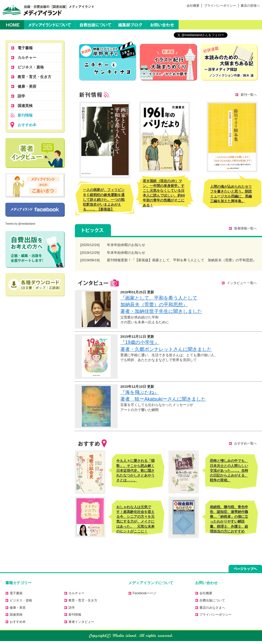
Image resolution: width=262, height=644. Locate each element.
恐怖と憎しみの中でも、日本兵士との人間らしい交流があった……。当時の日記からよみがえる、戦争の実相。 (229, 470)
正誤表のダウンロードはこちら (35, 285)
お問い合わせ (162, 25)
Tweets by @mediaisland (20, 224)
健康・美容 (27, 86)
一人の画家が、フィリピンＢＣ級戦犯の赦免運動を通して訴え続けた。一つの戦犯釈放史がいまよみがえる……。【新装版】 (104, 200)
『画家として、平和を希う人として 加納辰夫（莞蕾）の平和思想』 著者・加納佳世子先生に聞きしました (161, 305)
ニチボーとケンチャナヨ (108, 61)
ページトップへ (245, 569)
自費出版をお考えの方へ (35, 249)
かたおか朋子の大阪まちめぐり (168, 62)
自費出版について (95, 25)
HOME (12, 25)
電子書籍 (25, 48)
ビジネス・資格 (31, 67)
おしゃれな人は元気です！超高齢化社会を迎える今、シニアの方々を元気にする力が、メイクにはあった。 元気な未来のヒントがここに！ (135, 519)
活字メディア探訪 (229, 62)
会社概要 (193, 6)
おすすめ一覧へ (245, 443)
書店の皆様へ (250, 6)
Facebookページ (35, 210)
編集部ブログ (130, 25)
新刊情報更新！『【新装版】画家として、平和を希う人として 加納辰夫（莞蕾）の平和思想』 (182, 260)
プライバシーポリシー (220, 6)
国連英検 (25, 106)
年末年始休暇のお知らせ (126, 245)
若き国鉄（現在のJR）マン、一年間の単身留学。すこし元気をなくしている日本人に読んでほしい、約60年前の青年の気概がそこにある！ (164, 193)
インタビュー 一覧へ (242, 283)
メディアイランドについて (50, 25)
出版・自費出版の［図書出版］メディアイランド (47, 10)
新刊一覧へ (249, 95)
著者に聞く (35, 153)
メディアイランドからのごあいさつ (35, 185)
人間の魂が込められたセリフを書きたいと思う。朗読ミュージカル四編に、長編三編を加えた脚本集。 (231, 194)
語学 (21, 96)
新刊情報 (25, 115)
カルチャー (27, 57)
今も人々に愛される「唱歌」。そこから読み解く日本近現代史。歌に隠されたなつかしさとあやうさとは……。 (135, 470)
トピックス (93, 230)
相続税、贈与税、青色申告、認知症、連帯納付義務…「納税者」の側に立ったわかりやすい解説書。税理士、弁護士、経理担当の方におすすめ (229, 519)
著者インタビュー (81, 622)
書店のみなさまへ (212, 608)
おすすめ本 (27, 125)
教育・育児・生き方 (34, 77)
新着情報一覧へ (245, 228)
